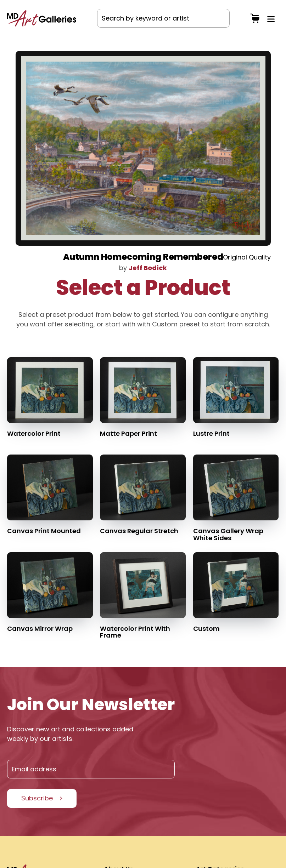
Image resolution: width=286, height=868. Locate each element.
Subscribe (37, 798)
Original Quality (247, 257)
